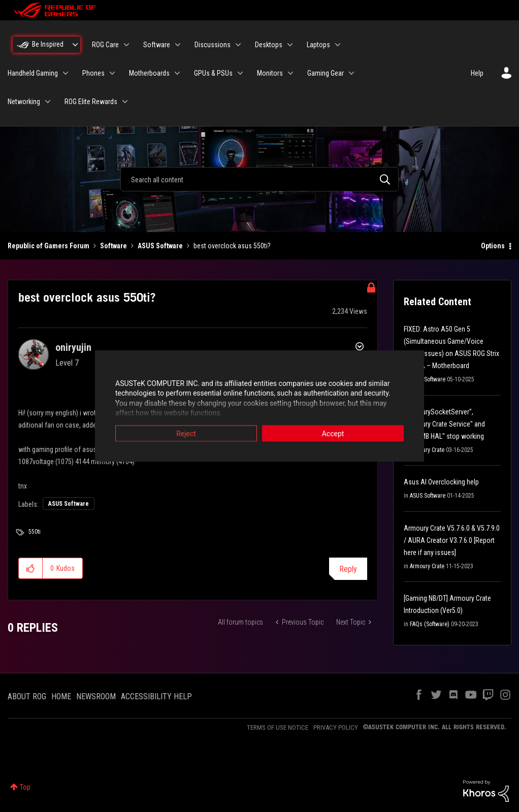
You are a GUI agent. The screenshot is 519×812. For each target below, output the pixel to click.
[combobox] (259, 179)
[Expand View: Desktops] (290, 45)
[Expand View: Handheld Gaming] (66, 73)
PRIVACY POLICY (336, 727)
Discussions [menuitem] (213, 45)
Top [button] (25, 787)
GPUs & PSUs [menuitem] (213, 73)
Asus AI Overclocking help (441, 482)
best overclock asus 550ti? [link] (232, 246)
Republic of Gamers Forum (48, 246)
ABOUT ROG (27, 696)
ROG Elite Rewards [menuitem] (91, 102)
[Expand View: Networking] (48, 102)
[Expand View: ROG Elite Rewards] (125, 102)
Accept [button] (333, 433)
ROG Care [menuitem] (105, 45)
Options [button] (493, 246)
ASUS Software (160, 246)
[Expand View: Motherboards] (177, 73)
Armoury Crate (427, 450)
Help (477, 73)
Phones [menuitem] (93, 73)
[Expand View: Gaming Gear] (351, 73)
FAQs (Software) (430, 624)
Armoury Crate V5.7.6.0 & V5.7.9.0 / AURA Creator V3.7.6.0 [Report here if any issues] (452, 540)
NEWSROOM (96, 696)
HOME (61, 696)
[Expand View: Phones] (112, 73)
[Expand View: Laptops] (338, 45)
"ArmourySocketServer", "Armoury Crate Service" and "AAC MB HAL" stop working (444, 424)
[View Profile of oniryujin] (73, 347)
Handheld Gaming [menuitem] (33, 73)
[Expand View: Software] (178, 45)
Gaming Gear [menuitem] (326, 73)
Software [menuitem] (157, 45)
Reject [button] (186, 433)
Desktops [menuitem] (269, 45)
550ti (35, 532)
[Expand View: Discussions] (238, 45)
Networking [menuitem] (24, 102)
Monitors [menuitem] (270, 73)
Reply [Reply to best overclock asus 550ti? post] (348, 569)
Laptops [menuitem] (318, 45)
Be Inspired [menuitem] (48, 44)
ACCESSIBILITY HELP (156, 696)
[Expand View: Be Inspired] (75, 45)
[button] (31, 568)
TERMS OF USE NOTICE (278, 727)
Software (113, 246)
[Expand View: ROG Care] (126, 45)
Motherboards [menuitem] (149, 73)
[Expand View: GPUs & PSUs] (240, 73)
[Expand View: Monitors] (290, 73)
